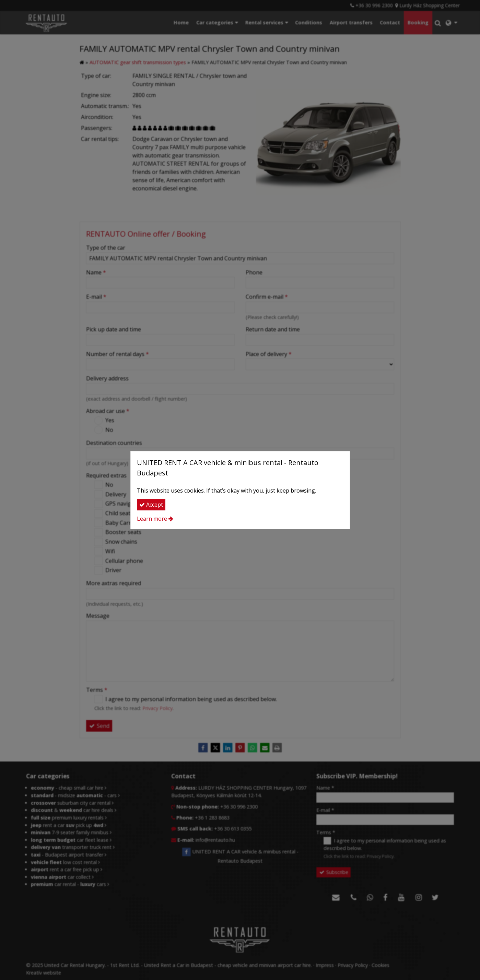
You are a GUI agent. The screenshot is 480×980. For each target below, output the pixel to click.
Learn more (152, 519)
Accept (151, 505)
